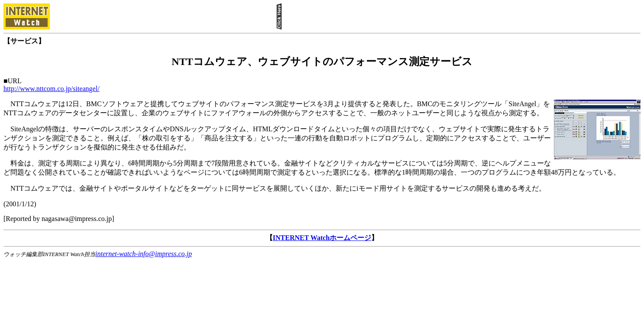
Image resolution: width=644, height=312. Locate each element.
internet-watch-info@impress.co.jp (144, 254)
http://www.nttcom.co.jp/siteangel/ (52, 89)
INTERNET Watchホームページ (322, 238)
